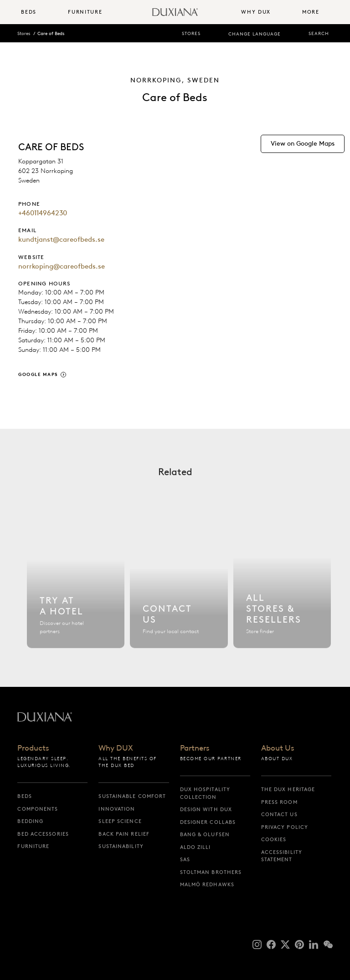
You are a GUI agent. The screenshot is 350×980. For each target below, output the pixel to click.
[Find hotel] (76, 591)
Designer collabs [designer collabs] (208, 822)
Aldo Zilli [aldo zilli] (196, 847)
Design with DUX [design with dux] (206, 809)
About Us (278, 748)
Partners (195, 748)
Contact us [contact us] (279, 814)
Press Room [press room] (279, 802)
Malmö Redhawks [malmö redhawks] (207, 884)
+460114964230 (43, 213)
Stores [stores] (191, 33)
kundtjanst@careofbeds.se (61, 239)
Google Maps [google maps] (38, 374)
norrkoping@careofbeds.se (62, 266)
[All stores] (282, 591)
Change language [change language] (255, 34)
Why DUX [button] (256, 12)
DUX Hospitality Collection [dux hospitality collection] (205, 793)
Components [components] (38, 809)
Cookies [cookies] (274, 839)
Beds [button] (29, 12)
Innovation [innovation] (117, 809)
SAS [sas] (185, 859)
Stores (24, 33)
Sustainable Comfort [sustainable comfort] (132, 796)
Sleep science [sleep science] (120, 821)
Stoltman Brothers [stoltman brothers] (211, 872)
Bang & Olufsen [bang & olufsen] (205, 834)
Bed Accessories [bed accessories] (43, 834)
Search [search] (319, 33)
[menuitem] (41, 12)
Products (33, 748)
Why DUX (116, 748)
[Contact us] (179, 591)
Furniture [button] (85, 12)
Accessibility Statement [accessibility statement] (282, 856)
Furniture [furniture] (33, 846)
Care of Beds (51, 33)
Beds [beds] (24, 796)
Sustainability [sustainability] (121, 846)
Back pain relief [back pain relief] (124, 834)
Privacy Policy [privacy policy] (285, 827)
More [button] (311, 12)
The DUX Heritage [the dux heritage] (288, 789)
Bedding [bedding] (30, 821)
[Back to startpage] (175, 12)
